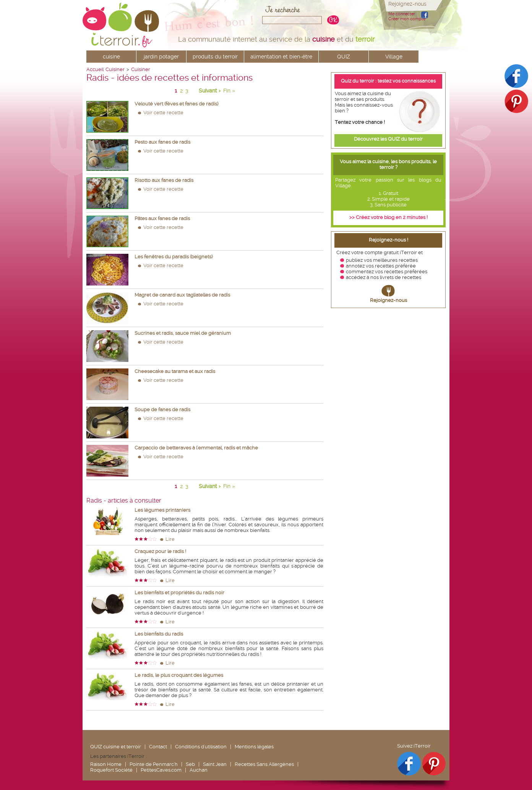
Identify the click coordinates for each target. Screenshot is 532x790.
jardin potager (161, 57)
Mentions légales (254, 747)
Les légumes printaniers (162, 510)
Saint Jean (215, 764)
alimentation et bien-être (281, 57)
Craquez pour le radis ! (160, 551)
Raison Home (106, 764)
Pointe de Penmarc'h (154, 764)
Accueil (95, 69)
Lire (170, 539)
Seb (190, 764)
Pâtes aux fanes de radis (162, 218)
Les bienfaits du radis (159, 634)
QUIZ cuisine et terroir (116, 747)
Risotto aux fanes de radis (164, 180)
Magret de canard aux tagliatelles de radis (182, 295)
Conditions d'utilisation (201, 747)
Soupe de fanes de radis (162, 410)
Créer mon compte (407, 19)
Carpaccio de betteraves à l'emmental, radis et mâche (196, 448)
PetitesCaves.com (161, 770)
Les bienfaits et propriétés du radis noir (179, 593)
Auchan (199, 770)
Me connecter (402, 14)
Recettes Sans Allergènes (264, 764)
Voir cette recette (163, 113)
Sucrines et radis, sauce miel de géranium (183, 333)
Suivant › (210, 91)
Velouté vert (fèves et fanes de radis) (176, 104)
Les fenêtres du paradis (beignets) (174, 257)
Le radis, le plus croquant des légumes (179, 675)
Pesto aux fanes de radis (162, 142)
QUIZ (344, 57)
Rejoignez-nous (388, 300)
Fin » (229, 91)
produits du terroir (215, 57)
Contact (158, 747)
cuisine (111, 57)
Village (394, 57)
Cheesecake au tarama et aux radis (175, 371)
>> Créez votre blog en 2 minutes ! (388, 217)
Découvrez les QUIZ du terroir (388, 139)
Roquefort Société (111, 770)
